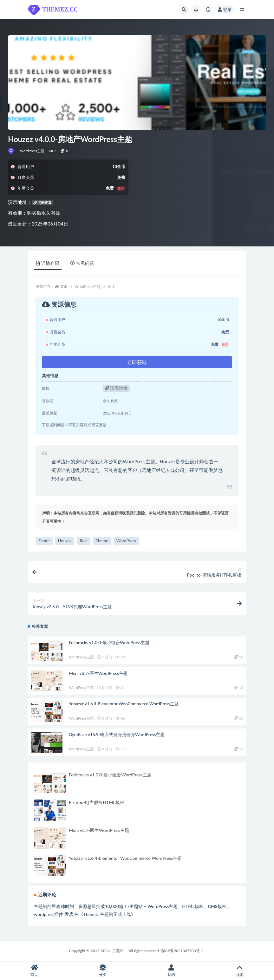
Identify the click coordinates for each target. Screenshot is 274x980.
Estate (44, 541)
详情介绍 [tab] (48, 263)
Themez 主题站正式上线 (107, 914)
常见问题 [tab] (82, 263)
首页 (64, 287)
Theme (102, 541)
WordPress (126, 541)
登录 (225, 9)
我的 (171, 971)
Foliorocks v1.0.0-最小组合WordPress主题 (109, 642)
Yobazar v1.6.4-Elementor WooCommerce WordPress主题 (124, 704)
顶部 (240, 971)
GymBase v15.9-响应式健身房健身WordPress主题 (117, 734)
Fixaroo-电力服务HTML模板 (97, 802)
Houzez (65, 541)
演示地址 (116, 388)
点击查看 (42, 203)
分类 (103, 971)
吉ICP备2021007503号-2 (182, 951)
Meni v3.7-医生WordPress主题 (98, 673)
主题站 (118, 951)
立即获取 (137, 362)
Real (83, 541)
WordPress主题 (32, 151)
